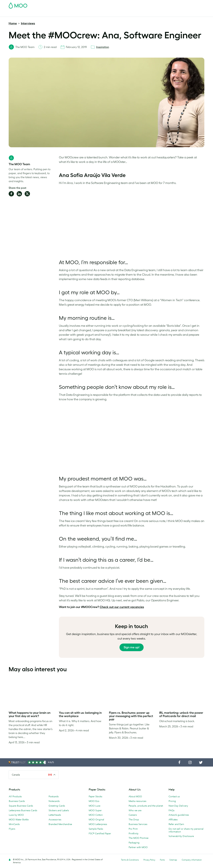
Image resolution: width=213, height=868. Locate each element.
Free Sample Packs (135, 4)
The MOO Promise (139, 838)
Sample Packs (96, 829)
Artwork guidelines (179, 815)
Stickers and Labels (59, 810)
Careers (133, 815)
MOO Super (95, 810)
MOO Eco (94, 801)
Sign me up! (132, 647)
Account (152, 4)
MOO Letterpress (98, 824)
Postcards (35, 14)
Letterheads (55, 815)
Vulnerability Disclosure (181, 836)
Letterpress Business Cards (23, 810)
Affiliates (173, 820)
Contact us (174, 796)
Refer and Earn (176, 824)
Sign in (164, 4)
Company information (192, 860)
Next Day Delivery (178, 806)
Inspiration (103, 47)
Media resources (137, 801)
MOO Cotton (96, 815)
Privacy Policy (149, 860)
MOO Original (96, 820)
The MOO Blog (166, 14)
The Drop (134, 820)
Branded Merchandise (119, 14)
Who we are (135, 810)
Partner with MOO (138, 847)
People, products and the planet (146, 806)
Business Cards (17, 14)
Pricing (172, 801)
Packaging (134, 843)
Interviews (28, 23)
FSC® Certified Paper (100, 833)
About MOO (135, 796)
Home (13, 23)
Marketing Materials (77, 14)
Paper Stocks (95, 796)
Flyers (12, 829)
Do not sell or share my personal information (186, 830)
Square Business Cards (21, 806)
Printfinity (134, 833)
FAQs (171, 810)
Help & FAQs (185, 14)
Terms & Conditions (130, 860)
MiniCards (14, 824)
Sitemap (173, 860)
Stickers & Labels (53, 14)
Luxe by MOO (16, 815)
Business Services (145, 14)
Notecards (54, 801)
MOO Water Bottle (19, 820)
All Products (15, 796)
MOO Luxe (95, 806)
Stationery (98, 14)
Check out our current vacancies (122, 607)
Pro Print (133, 829)
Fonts (162, 860)
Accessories (55, 820)
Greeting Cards (57, 806)
